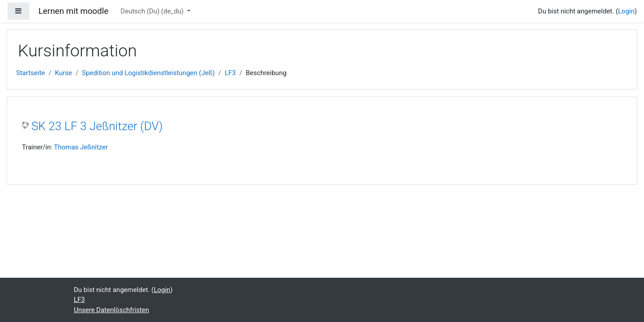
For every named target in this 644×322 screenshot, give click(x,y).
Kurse (64, 73)
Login (626, 11)
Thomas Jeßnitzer (81, 147)
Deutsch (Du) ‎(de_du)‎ (153, 11)
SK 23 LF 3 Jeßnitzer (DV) (97, 126)
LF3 (230, 73)
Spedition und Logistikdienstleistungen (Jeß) (148, 73)
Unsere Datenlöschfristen (111, 310)
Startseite (31, 73)
